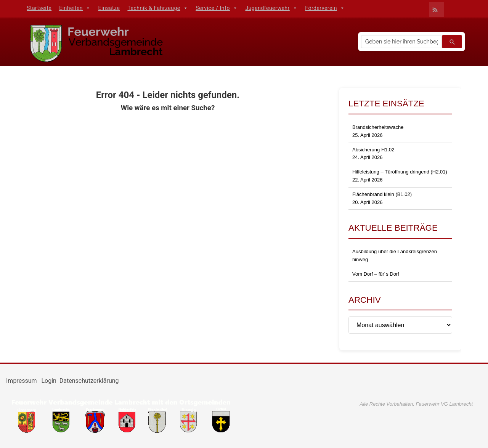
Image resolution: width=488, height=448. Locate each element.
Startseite (39, 8)
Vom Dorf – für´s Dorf (376, 274)
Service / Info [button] (217, 8)
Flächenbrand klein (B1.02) (382, 194)
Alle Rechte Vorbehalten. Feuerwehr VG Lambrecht (416, 404)
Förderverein (325, 8)
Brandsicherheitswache (378, 127)
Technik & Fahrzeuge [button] (158, 8)
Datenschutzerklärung (89, 381)
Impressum (22, 381)
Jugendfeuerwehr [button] (271, 8)
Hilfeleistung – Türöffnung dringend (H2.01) (400, 172)
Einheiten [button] (75, 8)
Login (49, 381)
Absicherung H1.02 (373, 150)
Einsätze (109, 8)
